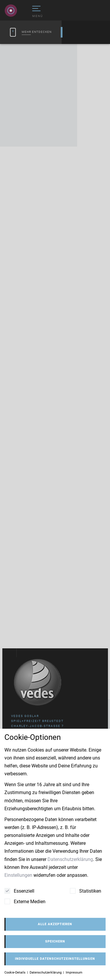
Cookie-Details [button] (15, 973)
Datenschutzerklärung (70, 859)
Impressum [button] (74, 973)
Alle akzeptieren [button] (55, 924)
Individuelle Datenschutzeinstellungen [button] (55, 959)
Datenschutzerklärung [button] (46, 973)
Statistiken (86, 891)
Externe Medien (25, 901)
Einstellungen (18, 875)
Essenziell (19, 891)
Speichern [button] (55, 941)
